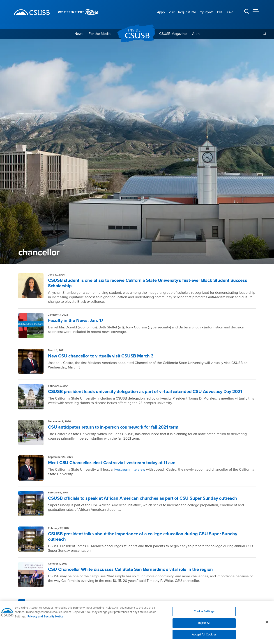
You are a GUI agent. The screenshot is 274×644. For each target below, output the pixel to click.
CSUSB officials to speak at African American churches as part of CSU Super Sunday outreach (143, 498)
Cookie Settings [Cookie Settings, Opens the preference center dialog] (204, 614)
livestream (122, 470)
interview (137, 470)
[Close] (267, 625)
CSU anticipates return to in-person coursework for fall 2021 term (113, 427)
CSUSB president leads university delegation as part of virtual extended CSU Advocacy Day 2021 (145, 392)
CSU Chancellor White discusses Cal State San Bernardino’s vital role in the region (130, 569)
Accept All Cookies (204, 637)
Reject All (204, 626)
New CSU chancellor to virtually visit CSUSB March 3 (101, 356)
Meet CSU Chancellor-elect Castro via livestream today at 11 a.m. (112, 463)
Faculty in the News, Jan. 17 (76, 321)
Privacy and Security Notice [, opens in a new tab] (45, 619)
